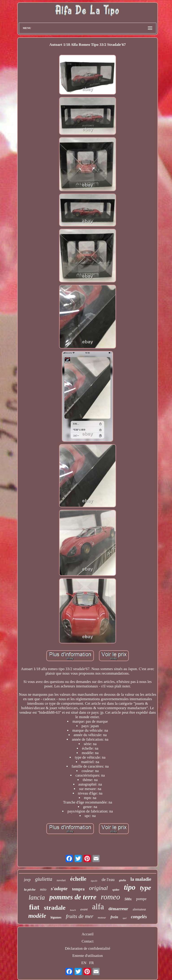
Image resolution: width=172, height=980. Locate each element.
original (99, 888)
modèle (37, 916)
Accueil (88, 934)
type (146, 888)
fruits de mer (80, 916)
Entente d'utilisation (88, 956)
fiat (34, 907)
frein (114, 917)
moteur (102, 917)
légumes (56, 917)
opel (124, 918)
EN (84, 963)
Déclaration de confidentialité (88, 948)
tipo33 (94, 881)
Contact (88, 941)
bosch (73, 910)
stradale (55, 908)
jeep (27, 880)
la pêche (30, 890)
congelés (139, 917)
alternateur (139, 909)
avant (84, 909)
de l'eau (108, 880)
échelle (78, 879)
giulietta (44, 879)
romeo (110, 897)
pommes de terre (73, 897)
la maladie (141, 879)
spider (116, 890)
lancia (37, 897)
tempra (78, 889)
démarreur (118, 909)
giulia (122, 880)
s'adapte (59, 888)
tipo (130, 887)
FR (91, 963)
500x (128, 899)
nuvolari (61, 880)
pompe (141, 899)
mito (43, 889)
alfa (98, 907)
